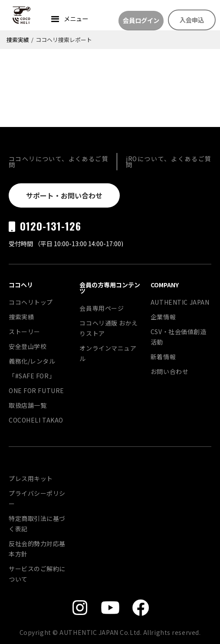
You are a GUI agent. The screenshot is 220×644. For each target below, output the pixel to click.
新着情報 (163, 357)
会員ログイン (141, 20)
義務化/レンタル (32, 361)
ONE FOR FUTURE (36, 390)
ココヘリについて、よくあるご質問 (58, 162)
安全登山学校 (28, 346)
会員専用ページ (102, 308)
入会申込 (192, 20)
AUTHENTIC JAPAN (180, 302)
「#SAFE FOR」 (32, 376)
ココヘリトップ (31, 302)
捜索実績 (18, 40)
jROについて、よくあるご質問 (169, 162)
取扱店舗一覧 (28, 405)
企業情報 (163, 317)
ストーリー (25, 332)
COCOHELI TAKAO (36, 420)
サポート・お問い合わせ (64, 195)
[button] (69, 20)
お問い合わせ (169, 371)
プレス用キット (31, 478)
